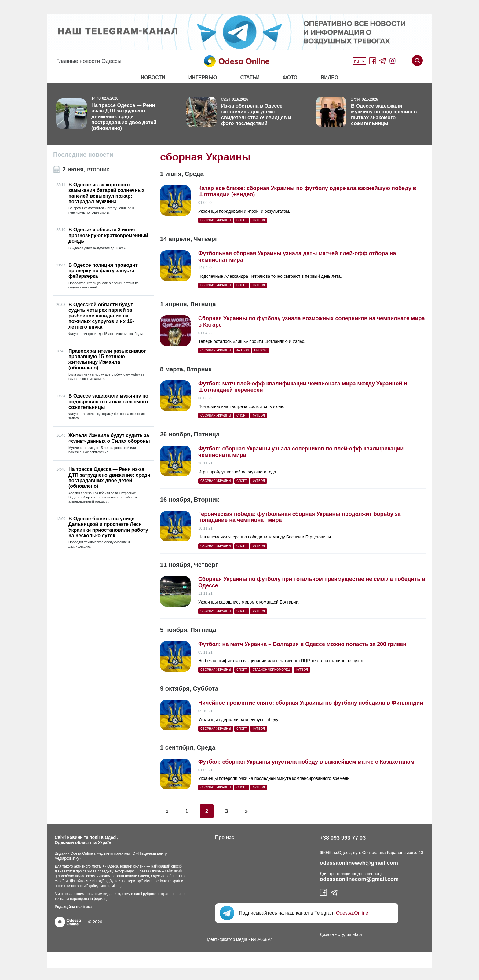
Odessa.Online (352, 913)
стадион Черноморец (271, 670)
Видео (330, 77)
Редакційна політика (73, 907)
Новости (153, 77)
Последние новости (83, 155)
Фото (290, 77)
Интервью (203, 77)
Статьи (250, 77)
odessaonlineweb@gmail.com (359, 863)
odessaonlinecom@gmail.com (359, 879)
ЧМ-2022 (260, 350)
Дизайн (327, 934)
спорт (242, 220)
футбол (258, 220)
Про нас (225, 837)
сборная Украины (216, 220)
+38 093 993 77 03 (343, 838)
